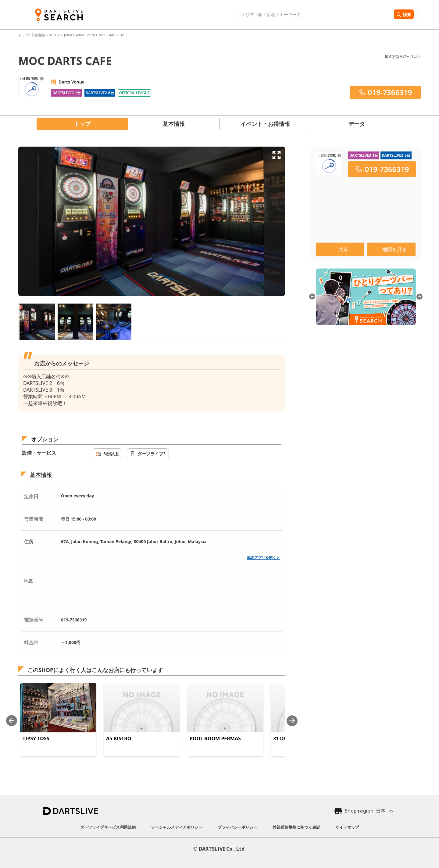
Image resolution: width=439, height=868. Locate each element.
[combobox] (314, 15)
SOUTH (55, 35)
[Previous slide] (12, 721)
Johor (68, 35)
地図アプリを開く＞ (263, 558)
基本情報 (174, 124)
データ (357, 124)
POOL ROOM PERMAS (215, 738)
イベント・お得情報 (265, 124)
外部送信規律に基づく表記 (296, 827)
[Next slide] (292, 721)
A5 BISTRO (119, 738)
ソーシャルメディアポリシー (177, 827)
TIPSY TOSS (36, 738)
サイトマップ (347, 827)
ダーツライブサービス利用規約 (108, 827)
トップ (24, 35)
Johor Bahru (86, 35)
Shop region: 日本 (365, 811)
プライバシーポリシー (237, 827)
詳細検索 (39, 35)
